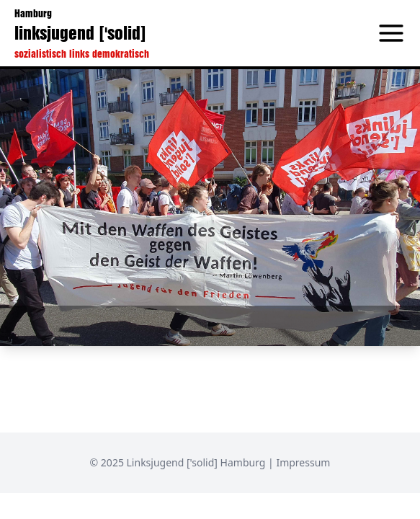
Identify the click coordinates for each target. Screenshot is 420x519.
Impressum (303, 462)
